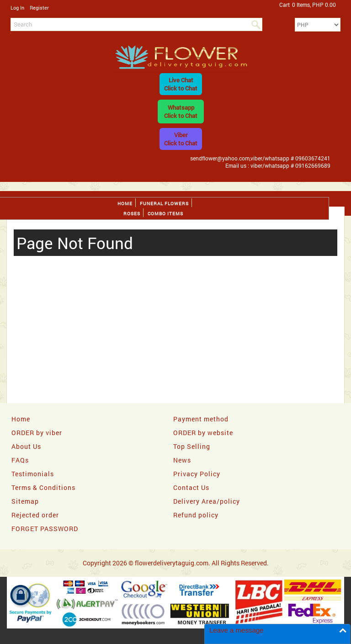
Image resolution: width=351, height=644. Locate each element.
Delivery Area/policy (207, 501)
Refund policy (196, 515)
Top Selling (192, 446)
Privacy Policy (197, 474)
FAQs (20, 460)
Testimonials (33, 474)
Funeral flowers (164, 204)
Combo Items (165, 214)
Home (125, 204)
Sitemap (25, 501)
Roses (132, 214)
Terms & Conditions (43, 487)
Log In (17, 8)
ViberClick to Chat (181, 139)
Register (39, 8)
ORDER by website (203, 433)
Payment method (201, 419)
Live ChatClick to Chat (181, 84)
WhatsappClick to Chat (181, 112)
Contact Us (191, 487)
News (182, 460)
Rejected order (35, 515)
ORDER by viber (37, 433)
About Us (26, 446)
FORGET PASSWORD (45, 529)
